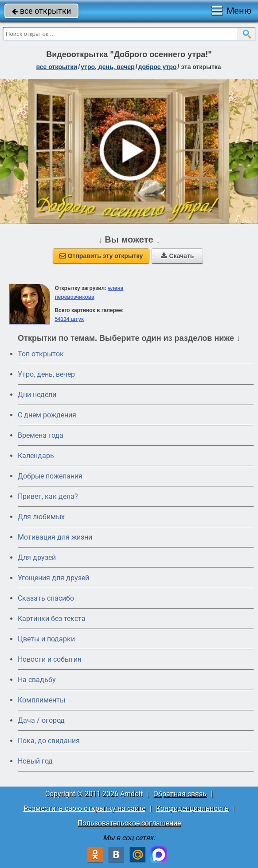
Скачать (177, 256)
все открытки (41, 11)
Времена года (41, 435)
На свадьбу (37, 680)
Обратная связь (180, 794)
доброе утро (158, 67)
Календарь (36, 456)
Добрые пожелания (50, 476)
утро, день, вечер (108, 67)
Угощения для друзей (53, 578)
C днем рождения (47, 415)
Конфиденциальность (192, 808)
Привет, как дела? (48, 496)
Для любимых (41, 517)
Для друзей (37, 557)
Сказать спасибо (46, 598)
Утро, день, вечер (46, 374)
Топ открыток (41, 354)
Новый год (35, 761)
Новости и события (50, 659)
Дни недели (37, 395)
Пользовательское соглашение (129, 823)
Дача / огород (41, 720)
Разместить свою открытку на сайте (84, 808)
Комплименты (41, 700)
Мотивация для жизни (55, 537)
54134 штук (69, 319)
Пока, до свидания (49, 741)
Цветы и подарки (46, 639)
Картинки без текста (52, 619)
